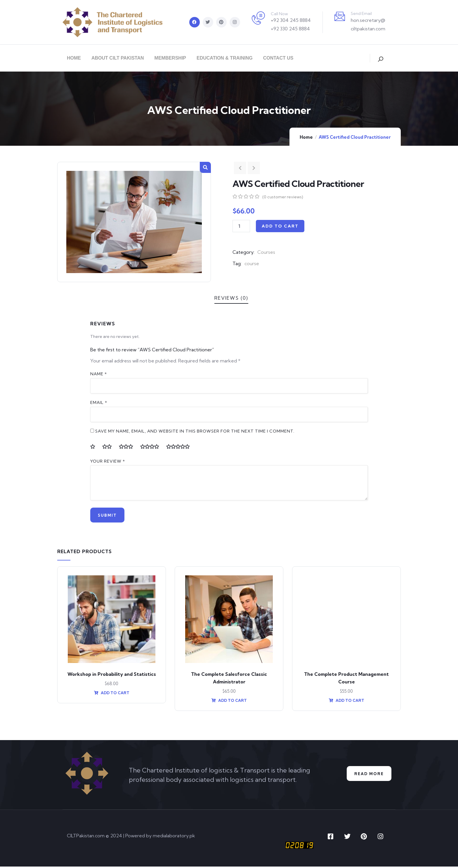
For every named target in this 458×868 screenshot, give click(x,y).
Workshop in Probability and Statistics (112, 676)
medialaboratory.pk (174, 837)
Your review (108, 461)
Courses (266, 252)
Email (99, 402)
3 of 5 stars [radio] (128, 447)
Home (306, 137)
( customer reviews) (283, 197)
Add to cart (280, 226)
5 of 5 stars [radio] (180, 447)
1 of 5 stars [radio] (95, 447)
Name (99, 374)
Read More (367, 775)
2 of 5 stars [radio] (109, 447)
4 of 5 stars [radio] (152, 447)
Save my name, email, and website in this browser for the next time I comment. (195, 431)
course (252, 263)
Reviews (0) (231, 298)
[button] (205, 167)
